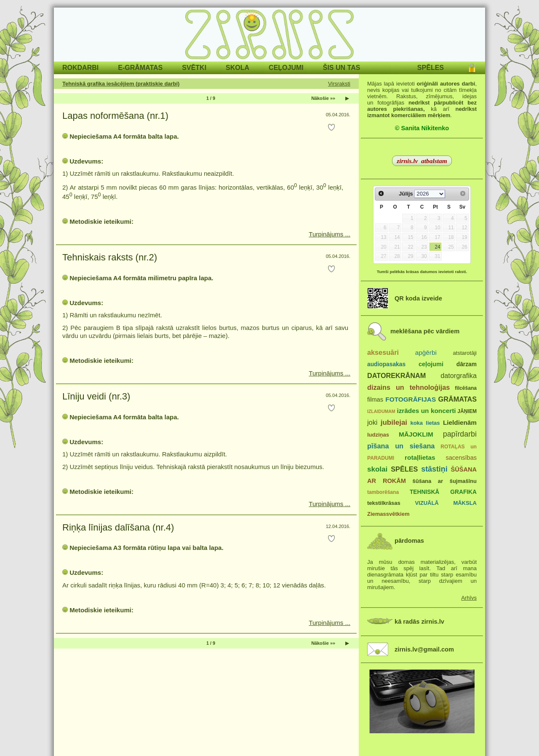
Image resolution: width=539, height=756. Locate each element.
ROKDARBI (80, 68)
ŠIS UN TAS (342, 68)
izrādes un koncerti (426, 411)
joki (372, 422)
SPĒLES (431, 68)
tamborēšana (383, 492)
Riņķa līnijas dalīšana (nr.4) (118, 527)
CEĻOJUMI (286, 68)
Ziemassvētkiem (388, 514)
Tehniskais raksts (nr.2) (110, 257)
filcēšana (466, 388)
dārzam (467, 364)
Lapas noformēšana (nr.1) (115, 116)
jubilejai (394, 422)
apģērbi (426, 353)
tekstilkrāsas (384, 503)
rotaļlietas (420, 457)
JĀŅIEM (467, 411)
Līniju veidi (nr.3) (96, 396)
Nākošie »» (323, 98)
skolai (377, 469)
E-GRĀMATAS (140, 68)
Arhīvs (469, 598)
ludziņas (378, 435)
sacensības (461, 458)
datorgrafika (459, 375)
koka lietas (425, 423)
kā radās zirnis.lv (419, 622)
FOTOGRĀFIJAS (411, 399)
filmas (375, 399)
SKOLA (237, 68)
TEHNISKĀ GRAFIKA (443, 492)
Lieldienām (460, 422)
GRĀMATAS (458, 399)
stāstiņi (434, 469)
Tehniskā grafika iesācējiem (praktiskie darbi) (121, 84)
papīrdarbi (460, 434)
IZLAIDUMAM (381, 411)
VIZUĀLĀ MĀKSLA (446, 503)
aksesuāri (383, 352)
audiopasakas (386, 364)
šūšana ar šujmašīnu (444, 481)
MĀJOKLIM (416, 434)
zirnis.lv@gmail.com (424, 649)
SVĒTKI (194, 68)
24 (437, 247)
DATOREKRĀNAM (396, 375)
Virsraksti (339, 84)
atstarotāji (465, 353)
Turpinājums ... (330, 234)
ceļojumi (431, 364)
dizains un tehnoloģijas (408, 387)
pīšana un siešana (401, 446)
